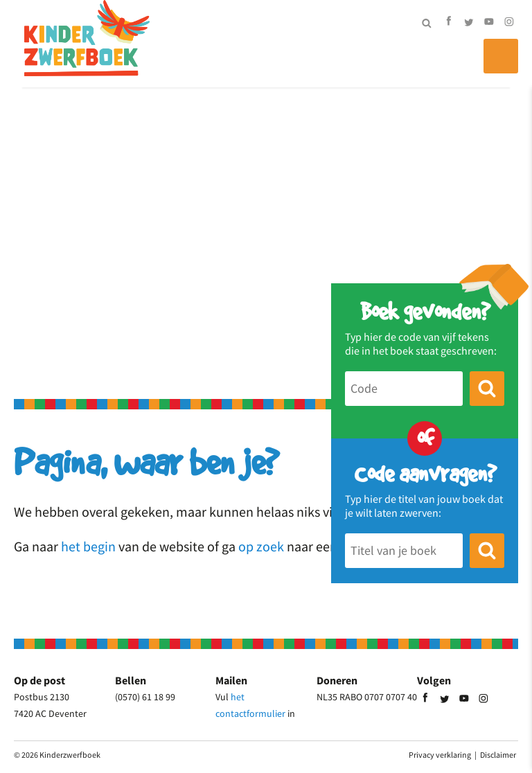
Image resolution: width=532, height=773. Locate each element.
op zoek (261, 546)
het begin (88, 546)
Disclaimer (498, 755)
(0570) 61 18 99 (145, 697)
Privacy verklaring (440, 755)
